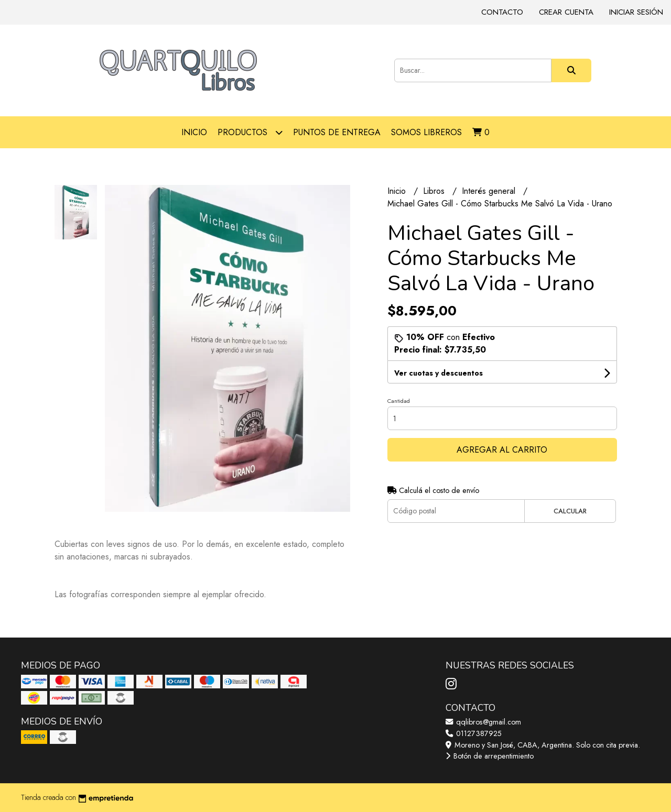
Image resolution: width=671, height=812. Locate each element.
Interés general (490, 191)
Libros (435, 191)
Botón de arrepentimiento (490, 756)
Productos (250, 132)
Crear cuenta (566, 12)
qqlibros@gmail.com (483, 722)
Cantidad (399, 401)
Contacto (502, 12)
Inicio (194, 132)
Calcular (570, 511)
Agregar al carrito (502, 450)
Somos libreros (426, 132)
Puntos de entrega (337, 132)
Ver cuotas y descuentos (439, 373)
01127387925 (474, 733)
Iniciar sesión (636, 12)
